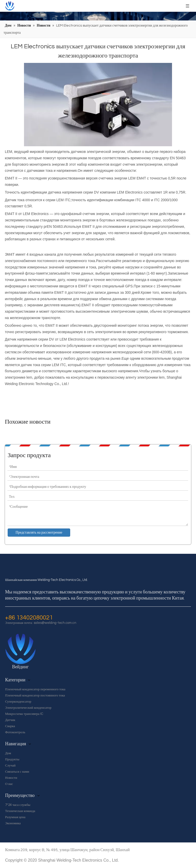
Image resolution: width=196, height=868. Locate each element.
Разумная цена (15, 817)
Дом (8, 753)
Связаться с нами (17, 772)
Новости (11, 778)
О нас (9, 784)
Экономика (13, 823)
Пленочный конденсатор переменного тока (35, 689)
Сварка (10, 726)
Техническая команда (20, 811)
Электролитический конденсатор (28, 708)
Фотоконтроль (15, 732)
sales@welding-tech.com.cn (55, 623)
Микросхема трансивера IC (24, 714)
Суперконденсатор (18, 702)
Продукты (12, 759)
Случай (10, 765)
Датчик (10, 720)
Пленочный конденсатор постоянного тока (35, 695)
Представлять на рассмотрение (39, 533)
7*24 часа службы (18, 805)
